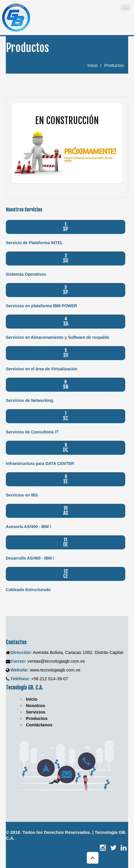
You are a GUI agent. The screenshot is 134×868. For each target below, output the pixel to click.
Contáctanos (39, 725)
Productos (114, 65)
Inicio (92, 65)
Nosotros (36, 705)
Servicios (36, 712)
